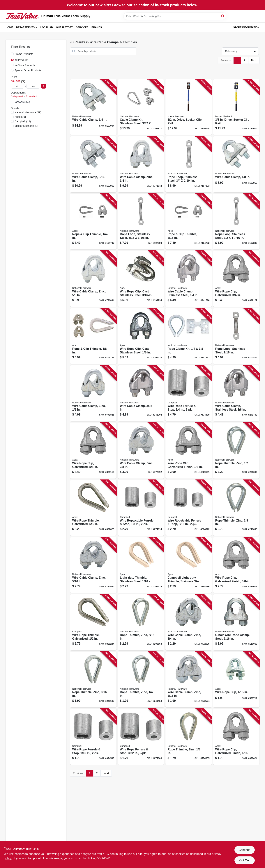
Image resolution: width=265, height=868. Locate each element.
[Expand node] (12, 102)
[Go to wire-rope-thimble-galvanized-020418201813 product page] (93, 622)
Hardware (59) (22, 102)
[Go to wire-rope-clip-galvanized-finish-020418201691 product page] (236, 737)
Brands (97, 27)
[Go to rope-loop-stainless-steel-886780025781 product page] (189, 164)
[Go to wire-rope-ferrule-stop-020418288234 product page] (189, 393)
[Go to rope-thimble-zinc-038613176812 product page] (141, 680)
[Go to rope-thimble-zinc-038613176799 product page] (189, 737)
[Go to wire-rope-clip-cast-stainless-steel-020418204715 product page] (141, 279)
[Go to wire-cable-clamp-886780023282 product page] (236, 164)
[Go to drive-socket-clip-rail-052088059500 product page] (236, 107)
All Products (22, 60)
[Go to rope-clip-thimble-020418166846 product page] (93, 336)
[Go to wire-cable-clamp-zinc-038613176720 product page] (189, 680)
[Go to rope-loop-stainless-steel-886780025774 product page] (141, 222)
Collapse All (17, 96)
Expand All (31, 96)
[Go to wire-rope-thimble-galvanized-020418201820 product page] (93, 508)
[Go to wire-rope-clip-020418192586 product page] (236, 680)
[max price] (33, 86)
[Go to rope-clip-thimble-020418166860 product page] (93, 222)
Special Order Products (28, 70)
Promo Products (24, 54)
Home (9, 27)
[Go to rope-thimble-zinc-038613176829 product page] (141, 622)
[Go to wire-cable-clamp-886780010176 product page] (141, 393)
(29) (28, 112)
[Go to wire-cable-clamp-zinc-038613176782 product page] (141, 164)
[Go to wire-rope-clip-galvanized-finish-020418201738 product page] (236, 565)
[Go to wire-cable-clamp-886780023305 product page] (93, 107)
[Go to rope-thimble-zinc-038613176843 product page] (236, 451)
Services (82, 27)
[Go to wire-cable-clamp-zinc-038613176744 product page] (93, 565)
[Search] (223, 16)
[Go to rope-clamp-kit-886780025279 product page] (189, 336)
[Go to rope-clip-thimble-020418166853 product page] (189, 222)
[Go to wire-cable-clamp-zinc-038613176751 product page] (141, 451)
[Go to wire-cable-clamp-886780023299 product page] (93, 164)
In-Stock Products (25, 65)
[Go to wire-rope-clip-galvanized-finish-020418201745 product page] (189, 451)
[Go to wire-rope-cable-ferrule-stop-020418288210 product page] (141, 508)
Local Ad (47, 27)
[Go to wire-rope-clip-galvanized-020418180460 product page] (236, 279)
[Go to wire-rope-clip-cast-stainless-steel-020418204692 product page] (141, 336)
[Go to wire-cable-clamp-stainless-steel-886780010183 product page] (189, 279)
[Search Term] (175, 16)
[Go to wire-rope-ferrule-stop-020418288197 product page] (93, 737)
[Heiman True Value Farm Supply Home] (22, 16)
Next (254, 60)
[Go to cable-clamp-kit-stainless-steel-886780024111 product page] (141, 107)
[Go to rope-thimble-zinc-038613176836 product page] (236, 508)
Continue (244, 850)
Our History (64, 27)
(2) (26, 126)
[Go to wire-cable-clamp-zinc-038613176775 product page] (93, 279)
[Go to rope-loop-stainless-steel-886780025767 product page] (236, 222)
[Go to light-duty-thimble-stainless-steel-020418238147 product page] (141, 565)
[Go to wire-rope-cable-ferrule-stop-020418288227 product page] (189, 508)
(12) (23, 121)
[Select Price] (44, 86)
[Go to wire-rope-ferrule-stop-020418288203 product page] (141, 737)
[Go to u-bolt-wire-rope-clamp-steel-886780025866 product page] (236, 622)
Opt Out (244, 860)
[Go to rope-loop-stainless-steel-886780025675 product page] (236, 336)
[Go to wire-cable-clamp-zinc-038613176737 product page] (189, 622)
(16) (20, 117)
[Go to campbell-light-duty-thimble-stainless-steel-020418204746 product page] (189, 565)
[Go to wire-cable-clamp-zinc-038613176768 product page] (93, 393)
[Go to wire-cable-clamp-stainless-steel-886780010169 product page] (236, 393)
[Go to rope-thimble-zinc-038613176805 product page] (93, 680)
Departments (25, 27)
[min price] (17, 86)
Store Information (246, 27)
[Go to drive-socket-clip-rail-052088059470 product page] (189, 107)
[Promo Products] (12, 54)
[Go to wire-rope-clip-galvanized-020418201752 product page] (93, 451)
